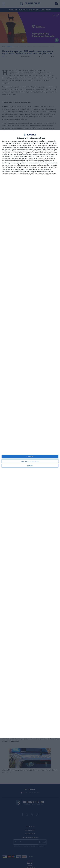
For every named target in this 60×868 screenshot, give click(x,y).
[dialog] (30, 434)
